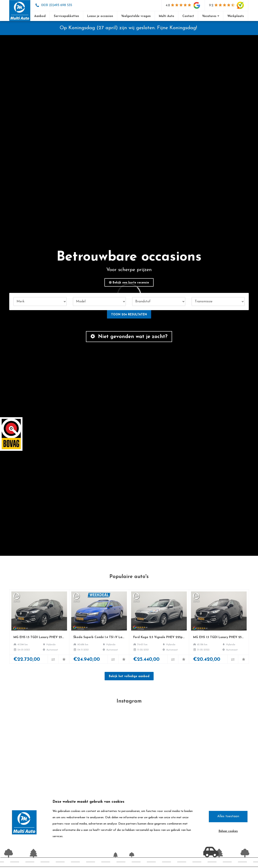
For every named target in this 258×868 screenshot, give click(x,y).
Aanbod (40, 16)
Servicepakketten (66, 16)
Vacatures (211, 16)
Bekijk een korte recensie (129, 283)
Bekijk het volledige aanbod (129, 676)
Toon (129, 315)
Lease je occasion (100, 16)
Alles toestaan (228, 816)
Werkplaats (236, 16)
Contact (188, 16)
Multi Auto (167, 16)
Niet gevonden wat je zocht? (129, 336)
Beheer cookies (228, 831)
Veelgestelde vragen (136, 16)
